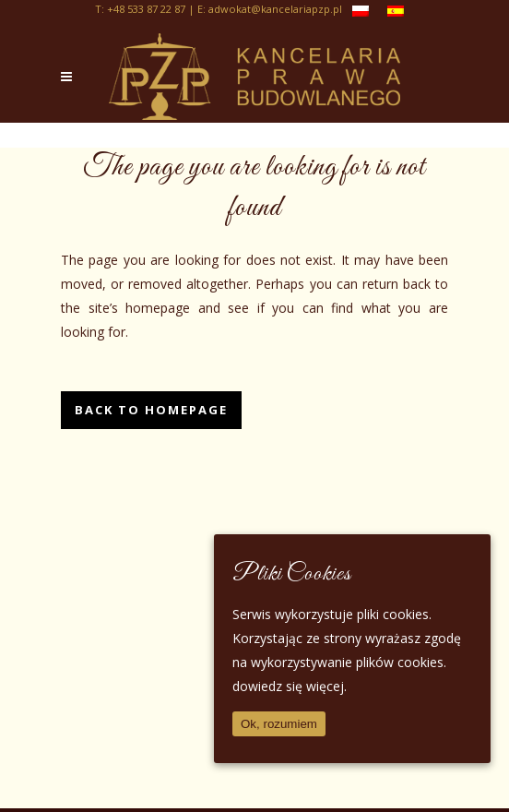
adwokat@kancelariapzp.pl (275, 9)
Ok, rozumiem (279, 724)
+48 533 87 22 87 (146, 9)
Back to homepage (151, 410)
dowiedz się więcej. (290, 686)
